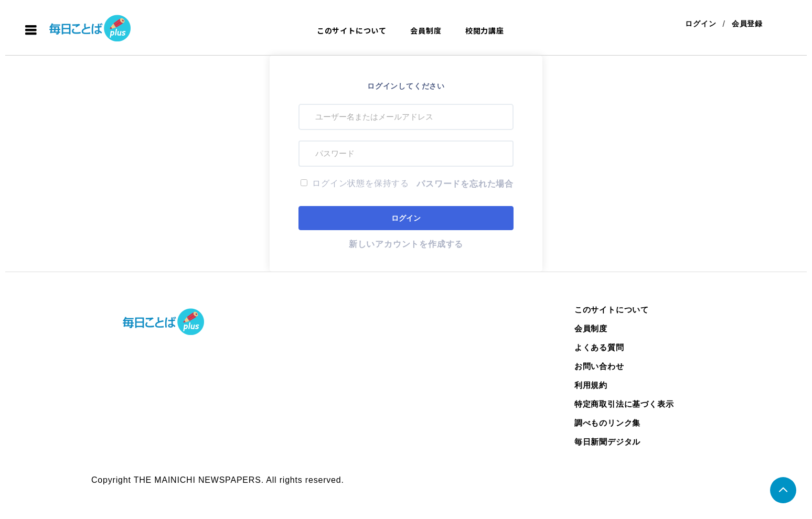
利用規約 (591, 385)
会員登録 (747, 24)
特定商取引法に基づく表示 (624, 404)
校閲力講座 (485, 30)
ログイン (701, 24)
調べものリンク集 (607, 423)
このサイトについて (352, 30)
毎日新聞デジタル (607, 442)
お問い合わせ (599, 366)
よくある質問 (599, 347)
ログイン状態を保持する (355, 183)
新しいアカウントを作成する (406, 244)
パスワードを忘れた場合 (465, 184)
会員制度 (426, 30)
